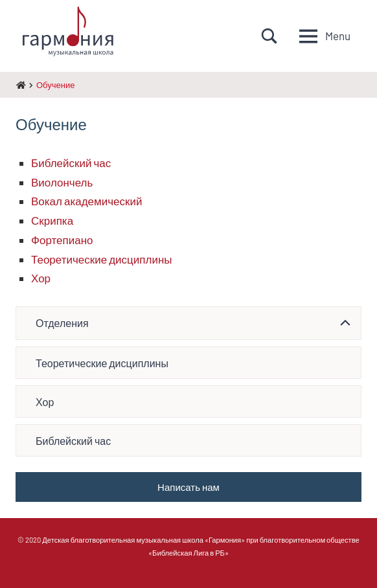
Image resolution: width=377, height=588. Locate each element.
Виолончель (62, 182)
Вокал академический (87, 201)
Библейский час (71, 163)
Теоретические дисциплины (102, 259)
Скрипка (52, 220)
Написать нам (188, 487)
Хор (41, 278)
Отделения (62, 323)
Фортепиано (62, 240)
